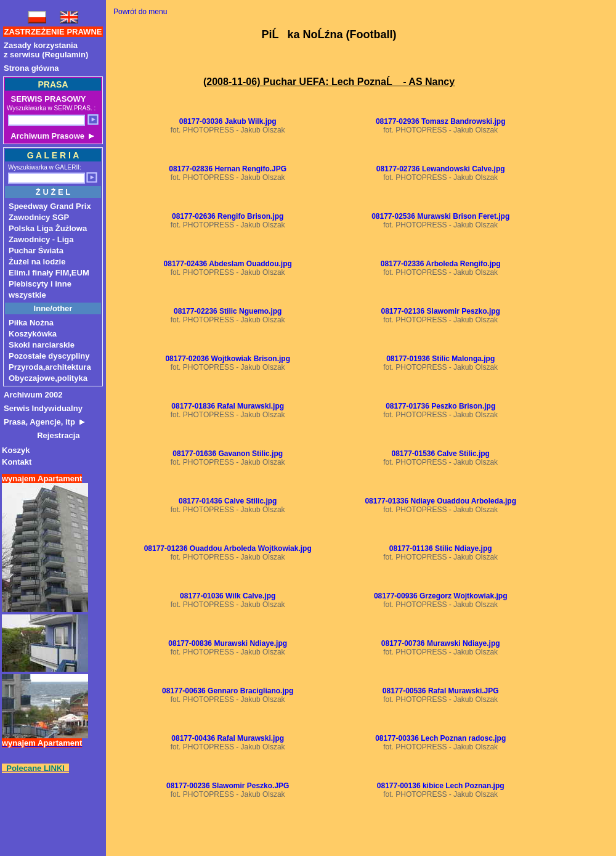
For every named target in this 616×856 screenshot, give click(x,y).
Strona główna (31, 68)
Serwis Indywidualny (43, 408)
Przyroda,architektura (50, 367)
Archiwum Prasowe (51, 136)
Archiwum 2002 (33, 395)
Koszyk (16, 450)
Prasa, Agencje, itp (44, 422)
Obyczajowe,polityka (48, 378)
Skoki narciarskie (42, 345)
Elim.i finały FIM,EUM (49, 273)
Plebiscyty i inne (40, 284)
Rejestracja (42, 435)
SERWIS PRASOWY (47, 99)
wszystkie (27, 295)
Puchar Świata (36, 251)
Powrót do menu (140, 12)
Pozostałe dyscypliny (49, 356)
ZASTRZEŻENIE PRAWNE (53, 32)
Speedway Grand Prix (50, 206)
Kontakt (17, 462)
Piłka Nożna (31, 323)
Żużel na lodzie (37, 262)
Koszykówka (33, 334)
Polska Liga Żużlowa (48, 228)
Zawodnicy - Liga (41, 239)
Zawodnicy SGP (39, 217)
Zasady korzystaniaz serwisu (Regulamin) (46, 50)
